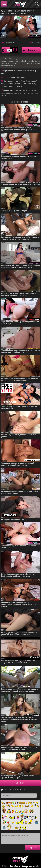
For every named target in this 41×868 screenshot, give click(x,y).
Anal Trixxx (21, 77)
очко (20, 93)
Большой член (7, 86)
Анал (23, 81)
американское (11, 93)
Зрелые (16, 81)
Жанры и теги (9, 90)
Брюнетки (18, 84)
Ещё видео (21, 783)
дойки (25, 90)
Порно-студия (10, 77)
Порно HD (18, 86)
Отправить (33, 847)
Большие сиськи (29, 84)
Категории (8, 81)
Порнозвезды (9, 71)
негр (25, 93)
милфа (19, 90)
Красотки (9, 84)
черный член (33, 93)
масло (4, 96)
